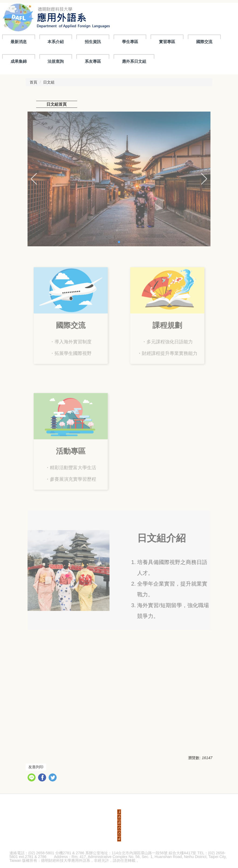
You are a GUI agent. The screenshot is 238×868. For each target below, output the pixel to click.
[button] (34, 179)
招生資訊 (93, 42)
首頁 (33, 82)
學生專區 (130, 42)
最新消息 (19, 42)
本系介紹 (56, 42)
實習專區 (167, 42)
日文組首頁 (57, 104)
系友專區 (93, 61)
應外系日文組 (134, 61)
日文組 (49, 82)
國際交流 (204, 42)
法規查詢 (56, 61)
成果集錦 (19, 61)
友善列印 (36, 767)
